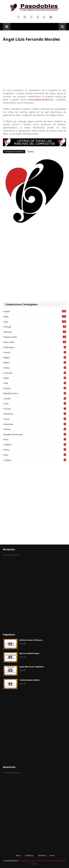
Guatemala (35, 424)
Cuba (35, 404)
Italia (35, 322)
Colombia (35, 373)
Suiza (35, 455)
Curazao (35, 409)
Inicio (18, 855)
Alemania (35, 332)
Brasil (35, 378)
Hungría (35, 388)
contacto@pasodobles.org (40, 100)
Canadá (35, 399)
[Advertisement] (34, 263)
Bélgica (35, 358)
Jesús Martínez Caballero (32, 667)
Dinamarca (35, 414)
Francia (35, 352)
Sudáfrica (35, 445)
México (35, 363)
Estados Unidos (35, 337)
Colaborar (29, 855)
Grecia (35, 419)
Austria (35, 368)
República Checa (35, 393)
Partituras (42, 855)
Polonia (35, 429)
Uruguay (35, 460)
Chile (35, 383)
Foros (52, 855)
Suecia (35, 450)
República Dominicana (35, 434)
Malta (35, 317)
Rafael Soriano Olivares (31, 640)
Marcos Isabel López (29, 653)
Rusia (35, 439)
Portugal (35, 327)
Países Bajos (35, 347)
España (30, 152)
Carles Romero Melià (29, 680)
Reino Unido (35, 342)
